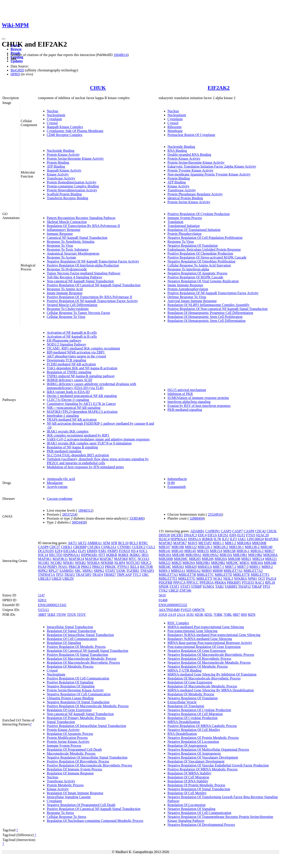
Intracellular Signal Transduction (70, 627)
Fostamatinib (177, 487)
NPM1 (252, 579)
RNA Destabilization (182, 734)
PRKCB (74, 567)
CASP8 (43, 547)
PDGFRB (166, 583)
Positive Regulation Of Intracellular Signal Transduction (86, 726)
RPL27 (53, 571)
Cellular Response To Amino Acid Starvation (199, 265)
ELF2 (241, 535)
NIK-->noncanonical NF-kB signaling (74, 408)
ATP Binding (56, 166)
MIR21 (246, 559)
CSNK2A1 (109, 547)
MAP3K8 (121, 559)
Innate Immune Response (65, 293)
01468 (163, 600)
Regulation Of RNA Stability (188, 781)
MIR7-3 (243, 567)
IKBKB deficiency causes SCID (69, 380)
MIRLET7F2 (168, 579)
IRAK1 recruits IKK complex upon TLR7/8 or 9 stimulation (89, 443)
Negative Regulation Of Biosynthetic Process (199, 659)
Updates (17, 61)
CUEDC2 (139, 547)
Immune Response (60, 234)
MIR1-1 (218, 543)
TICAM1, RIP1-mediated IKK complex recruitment (83, 348)
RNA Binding (177, 151)
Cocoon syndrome (60, 499)
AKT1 (72, 543)
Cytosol (52, 123)
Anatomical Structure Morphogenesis (73, 253)
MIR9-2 (267, 567)
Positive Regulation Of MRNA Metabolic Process (203, 769)
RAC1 (260, 583)
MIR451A (205, 567)
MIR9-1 (255, 567)
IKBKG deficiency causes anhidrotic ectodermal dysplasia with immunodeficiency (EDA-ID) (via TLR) (91, 386)
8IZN (252, 615)
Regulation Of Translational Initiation (194, 230)
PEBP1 (52, 567)
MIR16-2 (257, 551)
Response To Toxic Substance (68, 249)
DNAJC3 (190, 535)
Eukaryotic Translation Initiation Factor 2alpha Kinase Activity (212, 166)
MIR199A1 (194, 555)
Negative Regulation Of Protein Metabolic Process (203, 738)
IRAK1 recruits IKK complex (68, 431)
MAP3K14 (76, 559)
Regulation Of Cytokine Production (193, 718)
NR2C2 (146, 563)
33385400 (137, 518)
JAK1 (242, 539)
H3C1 (143, 551)
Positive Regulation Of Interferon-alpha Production (83, 265)
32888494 (197, 518)
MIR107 (165, 547)
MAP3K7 (106, 559)
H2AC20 (263, 535)
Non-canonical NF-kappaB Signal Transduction (80, 281)
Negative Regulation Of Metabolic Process (198, 666)
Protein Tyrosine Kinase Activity (191, 170)
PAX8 (42, 567)
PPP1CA (179, 583)
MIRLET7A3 (168, 575)
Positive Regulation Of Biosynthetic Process (78, 761)
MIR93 (207, 571)
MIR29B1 (203, 563)
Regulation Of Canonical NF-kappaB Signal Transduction (87, 651)
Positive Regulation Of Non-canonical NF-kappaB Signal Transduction (218, 309)
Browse (16, 49)
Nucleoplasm (56, 115)
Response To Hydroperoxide (67, 269)
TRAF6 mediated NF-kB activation (72, 420)
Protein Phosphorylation (185, 234)
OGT (262, 579)
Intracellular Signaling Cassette (69, 797)
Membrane (175, 131)
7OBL (228, 615)
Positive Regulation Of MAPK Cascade (195, 277)
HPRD (15, 74)
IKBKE (123, 555)
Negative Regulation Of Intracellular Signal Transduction (87, 757)
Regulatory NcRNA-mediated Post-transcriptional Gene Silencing (214, 635)
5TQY (81, 615)
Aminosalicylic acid (61, 479)
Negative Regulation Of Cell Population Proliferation (205, 238)
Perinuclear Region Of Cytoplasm (191, 135)
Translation (175, 222)
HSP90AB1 (89, 555)
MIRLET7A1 (233, 571)
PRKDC (111, 567)
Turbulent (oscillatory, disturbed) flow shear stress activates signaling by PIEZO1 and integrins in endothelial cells (98, 461)
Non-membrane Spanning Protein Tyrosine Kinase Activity (209, 174)
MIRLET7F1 (260, 575)
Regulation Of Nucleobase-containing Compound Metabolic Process (95, 821)
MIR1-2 (231, 543)
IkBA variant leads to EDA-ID (68, 392)
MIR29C (232, 563)
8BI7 (236, 615)
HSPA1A (195, 539)
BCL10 (123, 543)
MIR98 (218, 571)
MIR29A (189, 563)
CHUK (98, 88)
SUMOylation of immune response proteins (198, 398)
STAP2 (110, 571)
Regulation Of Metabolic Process (70, 666)
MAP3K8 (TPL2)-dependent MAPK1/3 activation (82, 412)
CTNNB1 (124, 547)
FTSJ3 (251, 535)
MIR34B (270, 563)
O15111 (43, 610)
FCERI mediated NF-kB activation (71, 364)
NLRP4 (120, 563)
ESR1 (102, 551)
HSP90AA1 (72, 555)
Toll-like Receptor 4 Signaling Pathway (75, 277)
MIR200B (166, 559)
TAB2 (219, 586)
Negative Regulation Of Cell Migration (195, 714)
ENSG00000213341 (52, 605)
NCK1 (218, 579)
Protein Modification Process (67, 738)
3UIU (190, 615)
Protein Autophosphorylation (188, 289)
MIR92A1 (178, 571)
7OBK (218, 615)
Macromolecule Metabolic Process (71, 753)
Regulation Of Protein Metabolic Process (196, 785)
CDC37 (55, 547)
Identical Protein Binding (185, 198)
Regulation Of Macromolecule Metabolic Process (82, 659)
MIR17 (270, 551)
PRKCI (86, 567)
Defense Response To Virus (187, 297)
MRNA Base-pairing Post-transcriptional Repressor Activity (210, 643)
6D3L (208, 615)
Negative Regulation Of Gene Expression (197, 651)
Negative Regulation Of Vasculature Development (203, 757)
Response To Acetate (61, 257)
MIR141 (165, 551)
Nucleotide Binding (61, 151)
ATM (106, 543)
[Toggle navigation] (4, 39)
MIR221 (271, 559)
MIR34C (165, 567)
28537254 (69, 514)
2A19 (172, 615)
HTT (102, 555)
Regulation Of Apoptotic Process (70, 734)
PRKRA (220, 583)
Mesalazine (55, 483)
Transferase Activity (61, 178)
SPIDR (164, 586)
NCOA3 (143, 559)
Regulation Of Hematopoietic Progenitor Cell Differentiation (210, 313)
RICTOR (146, 567)
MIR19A (226, 555)
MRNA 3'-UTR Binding (185, 670)
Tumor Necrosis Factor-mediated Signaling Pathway (84, 273)
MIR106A (244, 543)
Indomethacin (177, 479)
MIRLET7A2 (253, 571)
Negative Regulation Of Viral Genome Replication (203, 281)
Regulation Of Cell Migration (188, 777)
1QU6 (163, 615)
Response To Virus (60, 246)
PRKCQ (98, 567)
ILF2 (225, 539)
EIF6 (233, 535)
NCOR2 (56, 563)
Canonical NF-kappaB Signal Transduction (77, 238)
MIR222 (165, 563)
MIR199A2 (211, 555)
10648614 (121, 55)
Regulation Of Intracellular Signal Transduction (80, 635)
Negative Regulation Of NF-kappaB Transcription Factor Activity (93, 261)
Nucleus (52, 111)
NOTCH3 (133, 563)
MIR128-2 (221, 547)
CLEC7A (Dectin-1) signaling (68, 400)
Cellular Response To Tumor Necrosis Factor (78, 313)
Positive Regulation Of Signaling (70, 682)
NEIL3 (228, 579)
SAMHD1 (67, 571)
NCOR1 (44, 563)
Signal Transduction (61, 722)
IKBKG (135, 555)
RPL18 (270, 583)
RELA (135, 567)
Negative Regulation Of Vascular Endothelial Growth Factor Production (218, 765)
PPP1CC (193, 583)
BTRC (144, 543)
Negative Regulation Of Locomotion (193, 742)
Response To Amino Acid (65, 289)
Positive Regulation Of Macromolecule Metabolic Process (88, 706)
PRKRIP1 (234, 583)
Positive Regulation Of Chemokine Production (200, 253)
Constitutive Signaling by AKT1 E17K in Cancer (81, 404)
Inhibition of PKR (180, 394)
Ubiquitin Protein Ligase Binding (70, 698)
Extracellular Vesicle (182, 702)
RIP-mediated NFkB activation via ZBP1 (76, 352)
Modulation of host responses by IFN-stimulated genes (85, 467)
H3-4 (135, 551)
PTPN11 (123, 567)
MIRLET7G (187, 579)
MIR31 (245, 563)
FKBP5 (113, 551)
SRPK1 (88, 571)
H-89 (171, 483)
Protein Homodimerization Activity (72, 182)
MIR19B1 (240, 555)
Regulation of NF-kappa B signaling (72, 447)
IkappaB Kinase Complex (65, 127)
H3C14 (43, 555)
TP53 (60, 575)
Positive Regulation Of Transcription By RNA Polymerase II (89, 297)
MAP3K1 (45, 559)
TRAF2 (69, 575)
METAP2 (205, 543)
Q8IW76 (198, 610)
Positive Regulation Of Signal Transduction (77, 655)
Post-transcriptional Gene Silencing (193, 631)
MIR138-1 (236, 547)
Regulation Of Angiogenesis (187, 746)
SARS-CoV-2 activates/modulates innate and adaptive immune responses (98, 439)
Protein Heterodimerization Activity (72, 190)
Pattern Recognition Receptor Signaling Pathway (81, 218)
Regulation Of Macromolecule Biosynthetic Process (83, 662)
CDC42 (260, 531)
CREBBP (80, 547)
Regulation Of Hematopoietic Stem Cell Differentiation (207, 321)
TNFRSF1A (46, 575)
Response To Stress (60, 813)
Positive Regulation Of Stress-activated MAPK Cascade (207, 257)
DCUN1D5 (46, 551)
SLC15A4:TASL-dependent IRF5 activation (78, 455)
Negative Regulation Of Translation (193, 246)
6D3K (199, 615)
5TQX (71, 615)
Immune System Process (185, 218)
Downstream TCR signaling (66, 360)
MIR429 (191, 567)
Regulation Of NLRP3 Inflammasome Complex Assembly (209, 305)
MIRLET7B (187, 575)
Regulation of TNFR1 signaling (69, 372)
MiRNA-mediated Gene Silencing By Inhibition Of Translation (212, 674)
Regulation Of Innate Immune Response (75, 793)
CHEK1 (67, 547)
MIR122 (191, 547)
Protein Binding (58, 162)
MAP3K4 (92, 559)
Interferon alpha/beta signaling (189, 402)
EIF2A (212, 535)
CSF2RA (94, 547)
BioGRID (17, 70)
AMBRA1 (95, 543)
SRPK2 (99, 571)
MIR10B (178, 547)
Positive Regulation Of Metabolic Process (76, 647)
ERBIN (92, 551)
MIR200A (270, 555)
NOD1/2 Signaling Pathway (67, 344)
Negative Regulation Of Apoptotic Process (197, 273)
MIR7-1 (218, 567)
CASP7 (238, 531)
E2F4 (59, 551)
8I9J (244, 615)
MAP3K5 (166, 543)
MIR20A (221, 559)
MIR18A (165, 555)
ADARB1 (197, 531)
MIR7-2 (231, 567)
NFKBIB (107, 563)
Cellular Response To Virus (66, 317)
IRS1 (145, 555)
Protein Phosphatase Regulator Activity (195, 194)
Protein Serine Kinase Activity (189, 202)
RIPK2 (43, 571)
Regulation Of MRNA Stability (189, 773)
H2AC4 (164, 539)
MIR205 (195, 559)
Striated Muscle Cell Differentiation (72, 305)
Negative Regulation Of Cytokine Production (199, 710)
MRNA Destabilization (184, 722)
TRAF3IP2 (84, 575)
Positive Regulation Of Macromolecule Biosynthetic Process (89, 765)
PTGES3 (248, 583)
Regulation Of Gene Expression (69, 710)
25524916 (215, 514)
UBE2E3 (44, 579)
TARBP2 (231, 586)
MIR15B (230, 551)
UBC (145, 575)
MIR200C (181, 559)
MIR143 (177, 551)
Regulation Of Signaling (64, 643)
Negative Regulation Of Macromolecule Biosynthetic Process (211, 655)
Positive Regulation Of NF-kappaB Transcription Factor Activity (92, 301)
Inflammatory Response (64, 230)
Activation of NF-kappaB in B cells (72, 333)
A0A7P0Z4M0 (169, 610)
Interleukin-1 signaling (63, 416)
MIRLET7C (205, 575)
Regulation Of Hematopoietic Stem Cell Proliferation (205, 317)
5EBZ (51, 615)
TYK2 (163, 590)
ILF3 (233, 539)
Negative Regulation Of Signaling (71, 686)
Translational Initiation (184, 226)
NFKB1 (68, 563)
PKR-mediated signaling (64, 451)
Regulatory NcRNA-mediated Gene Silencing (200, 639)
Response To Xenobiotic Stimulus (71, 242)
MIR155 (203, 551)
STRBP (196, 586)
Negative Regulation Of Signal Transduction (78, 702)
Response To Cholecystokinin (68, 309)
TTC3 (137, 575)
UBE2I (57, 579)
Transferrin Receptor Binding (68, 198)
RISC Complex (178, 623)
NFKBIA (93, 563)
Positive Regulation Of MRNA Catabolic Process (202, 726)
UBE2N (68, 579)
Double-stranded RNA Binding (189, 155)
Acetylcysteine (57, 487)
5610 (162, 595)
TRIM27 (110, 575)
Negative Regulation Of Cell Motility (194, 730)
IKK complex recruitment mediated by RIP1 (78, 435)
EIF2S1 (223, 535)
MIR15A (216, 551)
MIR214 (258, 559)
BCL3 (134, 543)
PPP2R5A (207, 583)
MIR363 (178, 567)
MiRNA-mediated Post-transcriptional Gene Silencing (206, 627)
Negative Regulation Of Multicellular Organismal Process (208, 749)
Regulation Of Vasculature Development (196, 761)
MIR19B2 (255, 555)
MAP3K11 (60, 559)
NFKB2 (80, 563)
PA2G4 (271, 579)
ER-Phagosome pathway (64, 340)
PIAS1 (63, 567)
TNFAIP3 (147, 571)
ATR (114, 543)
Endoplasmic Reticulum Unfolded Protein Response (204, 249)
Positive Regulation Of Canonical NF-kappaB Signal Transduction (94, 285)
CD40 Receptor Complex (65, 135)
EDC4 (202, 535)
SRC (78, 571)
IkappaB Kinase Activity (64, 170)
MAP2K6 (271, 539)
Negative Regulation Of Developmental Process (201, 825)
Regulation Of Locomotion (186, 805)
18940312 (85, 510)
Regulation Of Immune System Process (74, 769)
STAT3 (185, 586)
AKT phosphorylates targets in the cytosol (76, 356)
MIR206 (208, 559)
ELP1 (82, 551)
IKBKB (112, 555)
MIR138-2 (252, 547)
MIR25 (177, 563)
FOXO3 (124, 551)
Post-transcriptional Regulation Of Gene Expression (204, 647)
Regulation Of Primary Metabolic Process (76, 718)
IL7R (217, 539)
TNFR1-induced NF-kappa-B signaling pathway (81, 376)
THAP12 (245, 586)
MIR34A (257, 563)
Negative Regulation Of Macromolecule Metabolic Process (209, 662)
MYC (133, 559)
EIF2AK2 (219, 88)
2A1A (181, 615)
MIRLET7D (223, 575)
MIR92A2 (193, 571)
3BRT (42, 615)
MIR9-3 (164, 571)
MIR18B (178, 555)
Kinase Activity (58, 174)
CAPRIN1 (213, 531)
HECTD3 (56, 555)
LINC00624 (255, 539)
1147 (41, 595)
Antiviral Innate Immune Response (192, 301)
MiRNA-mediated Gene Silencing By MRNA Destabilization (211, 690)
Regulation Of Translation (186, 706)
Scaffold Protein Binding (64, 194)
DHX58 (164, 535)
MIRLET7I (204, 579)
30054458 (79, 522)
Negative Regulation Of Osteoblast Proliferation (201, 261)
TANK (121, 571)
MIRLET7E (241, 575)
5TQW (61, 615)
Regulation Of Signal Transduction (71, 631)
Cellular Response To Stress (66, 817)
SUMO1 (208, 586)
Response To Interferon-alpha (188, 269)
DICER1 (177, 535)
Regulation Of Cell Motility (187, 793)
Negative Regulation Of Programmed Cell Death (81, 805)
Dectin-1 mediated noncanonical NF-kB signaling (82, 396)
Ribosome (175, 127)
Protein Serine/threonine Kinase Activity (75, 159)
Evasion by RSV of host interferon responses (199, 406)
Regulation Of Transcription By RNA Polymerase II (83, 226)
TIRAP (257, 586)
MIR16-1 (243, 551)
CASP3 (226, 531)
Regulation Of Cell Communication (72, 639)
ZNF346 (185, 590)
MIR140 (266, 547)
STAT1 (174, 586)
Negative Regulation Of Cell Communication (79, 694)
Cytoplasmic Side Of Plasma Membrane (75, 131)
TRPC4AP (124, 575)
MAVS (193, 543)
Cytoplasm (54, 119)
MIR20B (234, 559)
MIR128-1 (205, 547)
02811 (42, 600)
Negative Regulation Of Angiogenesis (194, 753)
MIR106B (259, 543)
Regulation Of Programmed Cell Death (74, 749)
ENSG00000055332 (173, 605)
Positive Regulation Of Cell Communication (78, 678)
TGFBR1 (133, 571)
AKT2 (82, 543)
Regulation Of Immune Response (70, 773)
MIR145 (190, 551)
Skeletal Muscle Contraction (67, 222)
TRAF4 (98, 575)
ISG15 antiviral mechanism (187, 390)
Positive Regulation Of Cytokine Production (199, 214)
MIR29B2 (218, 563)
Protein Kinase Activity (63, 155)
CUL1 (151, 547)
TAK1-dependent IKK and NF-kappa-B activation (82, 368)
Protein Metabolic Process (65, 785)
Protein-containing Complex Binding (73, 186)
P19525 (186, 610)
